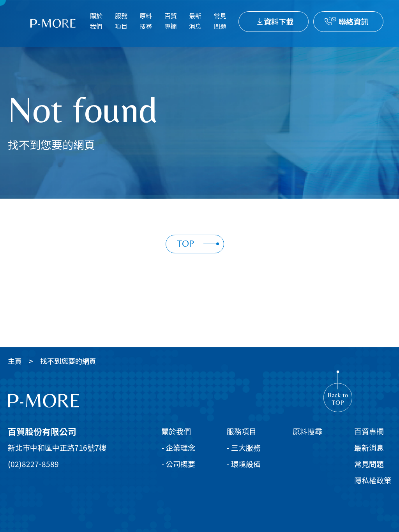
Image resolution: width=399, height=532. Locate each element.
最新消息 (195, 21)
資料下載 (279, 21)
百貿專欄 (171, 21)
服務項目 (121, 21)
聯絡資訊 (353, 21)
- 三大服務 (244, 447)
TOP (198, 243)
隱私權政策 (373, 480)
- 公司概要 (178, 464)
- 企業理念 (178, 447)
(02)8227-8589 (33, 464)
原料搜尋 (146, 21)
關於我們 (96, 21)
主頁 (15, 361)
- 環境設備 (244, 464)
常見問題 (220, 21)
